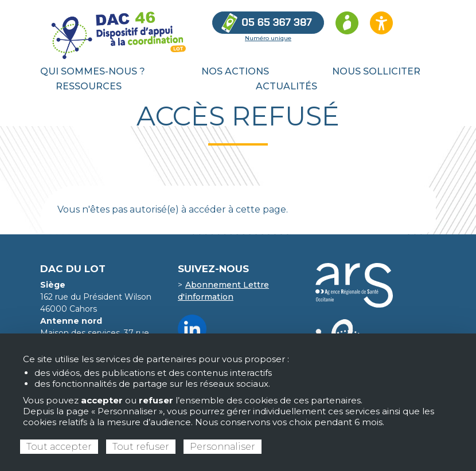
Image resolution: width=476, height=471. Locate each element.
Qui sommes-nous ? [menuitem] (93, 71)
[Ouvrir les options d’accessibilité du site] (381, 23)
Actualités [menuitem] (286, 86)
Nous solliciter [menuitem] (376, 71)
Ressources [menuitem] (89, 86)
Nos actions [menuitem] (235, 71)
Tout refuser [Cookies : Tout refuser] (141, 447)
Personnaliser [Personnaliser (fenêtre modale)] (223, 447)
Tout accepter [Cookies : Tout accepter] (59, 447)
